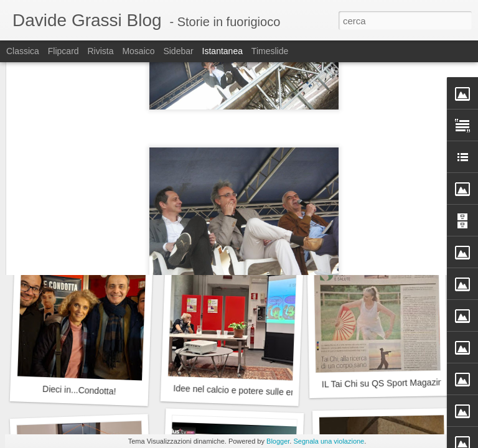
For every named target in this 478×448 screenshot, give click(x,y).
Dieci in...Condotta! (79, 390)
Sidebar (178, 51)
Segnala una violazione (329, 441)
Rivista (100, 51)
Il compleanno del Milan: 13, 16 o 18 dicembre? (265, 222)
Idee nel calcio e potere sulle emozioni (247, 391)
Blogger (278, 441)
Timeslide (270, 51)
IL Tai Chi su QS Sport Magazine (385, 383)
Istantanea (223, 51)
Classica (23, 51)
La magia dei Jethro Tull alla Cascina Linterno (115, 220)
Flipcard (63, 51)
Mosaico (138, 51)
